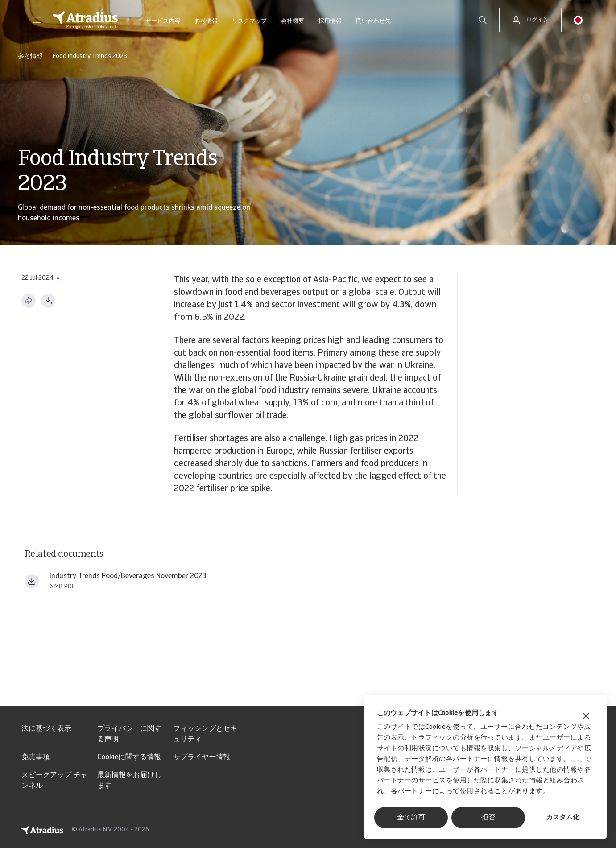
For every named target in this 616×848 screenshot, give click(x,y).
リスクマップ (249, 21)
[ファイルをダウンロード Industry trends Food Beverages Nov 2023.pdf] (32, 581)
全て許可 (411, 818)
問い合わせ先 (373, 21)
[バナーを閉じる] (586, 717)
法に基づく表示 (46, 729)
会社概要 (293, 21)
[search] (483, 20)
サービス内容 (163, 21)
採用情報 (330, 21)
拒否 (488, 818)
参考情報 (206, 21)
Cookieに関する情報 (129, 757)
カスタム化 (563, 818)
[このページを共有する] (29, 301)
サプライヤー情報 (202, 757)
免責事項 (36, 757)
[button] (37, 20)
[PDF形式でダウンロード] (48, 301)
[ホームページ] (85, 20)
